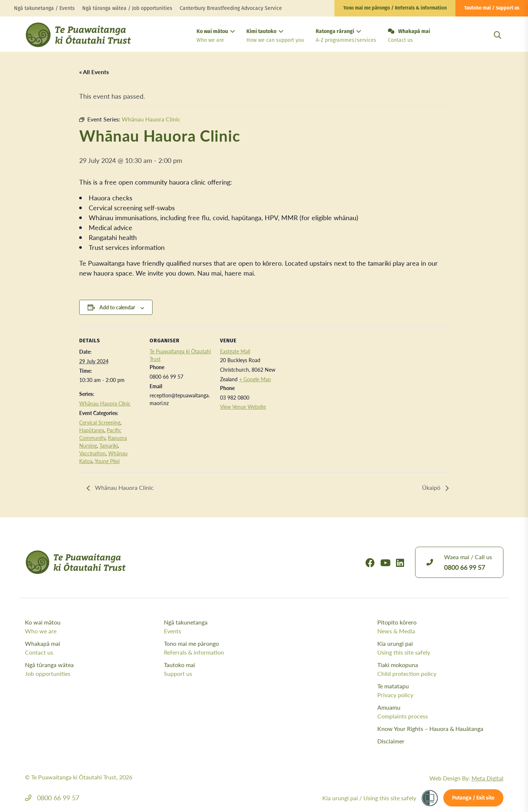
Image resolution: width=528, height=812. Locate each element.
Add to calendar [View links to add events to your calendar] (117, 307)
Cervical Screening (100, 422)
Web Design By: (466, 778)
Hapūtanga (92, 430)
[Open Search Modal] (498, 44)
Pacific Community (100, 434)
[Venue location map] (329, 377)
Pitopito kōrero (440, 627)
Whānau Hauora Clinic (105, 403)
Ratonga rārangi (346, 37)
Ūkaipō (432, 487)
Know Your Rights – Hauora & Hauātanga (430, 729)
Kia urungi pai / (369, 798)
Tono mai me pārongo (232, 648)
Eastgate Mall (235, 351)
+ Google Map (255, 379)
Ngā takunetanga (232, 627)
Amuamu (440, 712)
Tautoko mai (232, 669)
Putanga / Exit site (473, 798)
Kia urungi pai (440, 648)
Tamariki (109, 445)
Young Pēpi (107, 461)
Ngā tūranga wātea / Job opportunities (127, 8)
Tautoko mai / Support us (492, 8)
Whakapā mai (409, 36)
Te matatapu (440, 691)
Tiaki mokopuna (440, 669)
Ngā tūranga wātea (93, 669)
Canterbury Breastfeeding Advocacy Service (231, 8)
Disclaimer (391, 741)
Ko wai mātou (216, 37)
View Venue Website (243, 407)
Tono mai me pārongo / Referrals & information (395, 8)
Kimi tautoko (275, 37)
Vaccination (92, 453)
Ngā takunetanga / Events (44, 8)
